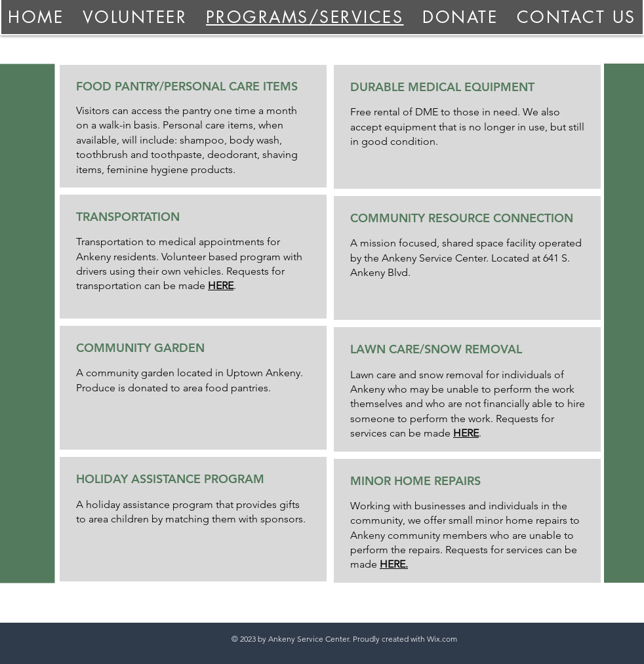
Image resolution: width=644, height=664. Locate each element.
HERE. (394, 564)
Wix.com (442, 639)
